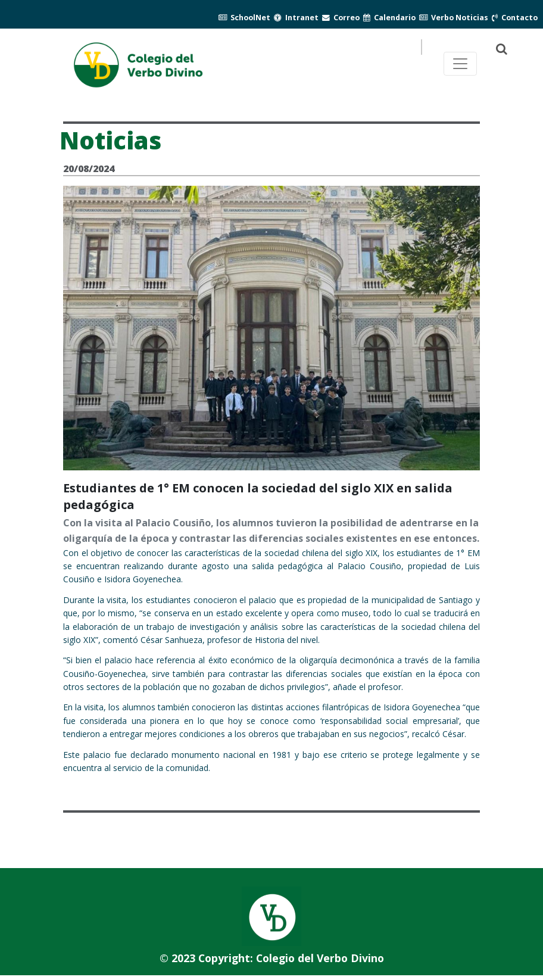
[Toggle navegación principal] (460, 64)
